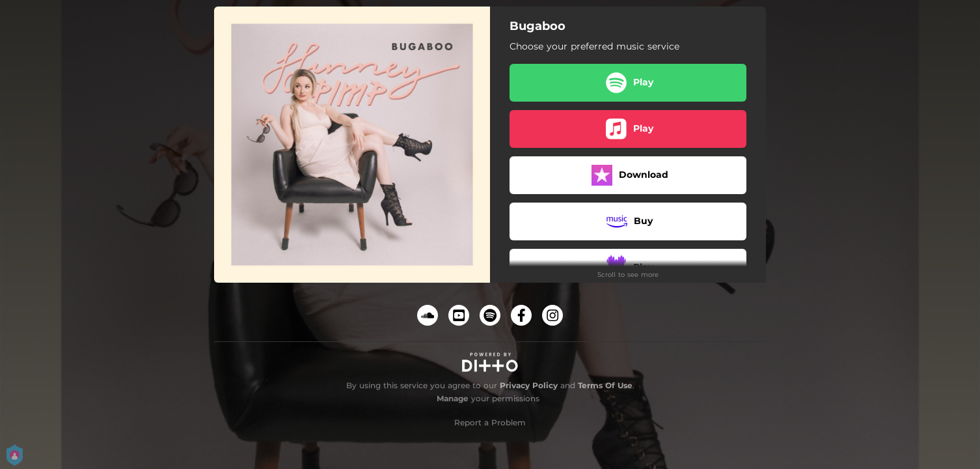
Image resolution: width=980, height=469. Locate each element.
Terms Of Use (605, 385)
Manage (453, 398)
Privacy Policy (529, 385)
